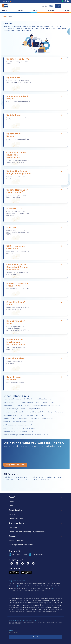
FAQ (50, 412)
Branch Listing (27, 415)
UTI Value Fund (47, 588)
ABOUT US (4, 10)
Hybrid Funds (39, 591)
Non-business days (11, 409)
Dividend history (49, 402)
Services (10, 17)
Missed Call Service (11, 415)
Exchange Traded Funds (37, 584)
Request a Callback (15, 465)
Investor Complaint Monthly (32, 409)
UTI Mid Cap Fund (39, 586)
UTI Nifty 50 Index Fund (32, 588)
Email (11, 630)
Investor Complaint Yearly (14, 412)
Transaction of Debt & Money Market (46, 405)
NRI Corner (40, 415)
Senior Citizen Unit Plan (36, 412)
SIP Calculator (14, 584)
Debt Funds (13, 586)
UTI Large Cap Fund (16, 591)
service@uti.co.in (18, 555)
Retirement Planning (16, 588)
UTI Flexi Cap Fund (52, 586)
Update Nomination (54, 477)
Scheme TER (8, 405)
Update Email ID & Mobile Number (17, 480)
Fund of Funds (29, 591)
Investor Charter (22, 405)
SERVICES (51, 10)
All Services (11, 474)
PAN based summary (45, 399)
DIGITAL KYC (29, 399)
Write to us (59, 412)
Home (5, 17)
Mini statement (27, 402)
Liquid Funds (55, 584)
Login (58, 6)
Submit (36, 637)
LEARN (67, 10)
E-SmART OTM (22, 477)
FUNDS (20, 10)
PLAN (35, 10)
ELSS (48, 584)
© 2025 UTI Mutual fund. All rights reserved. (24, 620)
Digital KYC (8, 477)
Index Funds (24, 584)
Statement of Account (12, 399)
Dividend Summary (11, 402)
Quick (51, 6)
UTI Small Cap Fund (25, 586)
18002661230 (36, 555)
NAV (38, 402)
